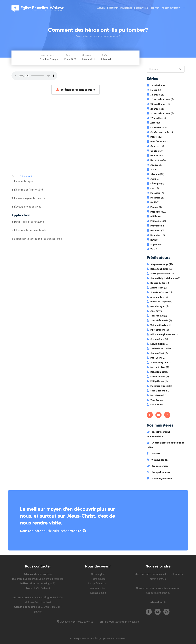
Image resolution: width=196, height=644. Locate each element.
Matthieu (154, 198)
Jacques (153, 165)
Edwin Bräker (156, 344)
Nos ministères (98, 588)
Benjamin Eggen (158, 269)
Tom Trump (155, 400)
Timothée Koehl (158, 320)
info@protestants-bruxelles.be (121, 622)
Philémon (154, 216)
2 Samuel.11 (88, 59)
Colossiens (155, 127)
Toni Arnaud (155, 316)
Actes (152, 123)
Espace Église (98, 593)
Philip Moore (155, 381)
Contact (155, 8)
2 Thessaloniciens (158, 113)
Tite (151, 249)
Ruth (151, 240)
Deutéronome (156, 141)
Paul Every (154, 358)
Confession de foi (158, 132)
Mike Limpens (156, 330)
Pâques (153, 207)
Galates (153, 146)
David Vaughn (156, 306)
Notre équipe (98, 579)
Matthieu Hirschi (158, 386)
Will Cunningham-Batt (161, 334)
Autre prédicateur (158, 273)
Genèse (153, 151)
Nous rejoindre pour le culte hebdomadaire (53, 531)
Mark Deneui (155, 395)
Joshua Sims (156, 339)
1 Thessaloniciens (158, 99)
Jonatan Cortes (157, 292)
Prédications (141, 8)
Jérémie (153, 174)
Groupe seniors (158, 466)
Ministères (126, 8)
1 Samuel (154, 95)
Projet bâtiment (171, 8)
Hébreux (153, 155)
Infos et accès (158, 602)
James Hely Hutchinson (162, 278)
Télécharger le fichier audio (75, 90)
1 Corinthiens (156, 85)
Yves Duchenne (157, 391)
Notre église (98, 574)
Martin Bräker (156, 367)
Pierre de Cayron (158, 301)
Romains (153, 235)
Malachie (154, 193)
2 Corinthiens (156, 104)
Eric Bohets (155, 404)
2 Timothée (155, 118)
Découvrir (113, 8)
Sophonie (154, 244)
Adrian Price (155, 288)
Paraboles (154, 212)
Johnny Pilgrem (157, 362)
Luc (150, 188)
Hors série (154, 160)
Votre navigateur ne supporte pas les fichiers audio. (34, 76)
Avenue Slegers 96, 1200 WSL (77, 622)
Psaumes (154, 230)
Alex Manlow (155, 297)
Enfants (154, 453)
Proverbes (154, 226)
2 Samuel (106, 59)
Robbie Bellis (156, 283)
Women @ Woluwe (159, 478)
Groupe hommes (158, 472)
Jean (151, 169)
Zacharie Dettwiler (159, 348)
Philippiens (155, 221)
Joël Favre (154, 311)
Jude (151, 179)
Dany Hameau (156, 372)
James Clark (155, 353)
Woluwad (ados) (158, 460)
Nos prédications (98, 583)
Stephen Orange (49, 59)
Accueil (101, 8)
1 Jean (152, 90)
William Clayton (157, 325)
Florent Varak (156, 376)
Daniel (152, 137)
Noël (151, 202)
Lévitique (154, 183)
